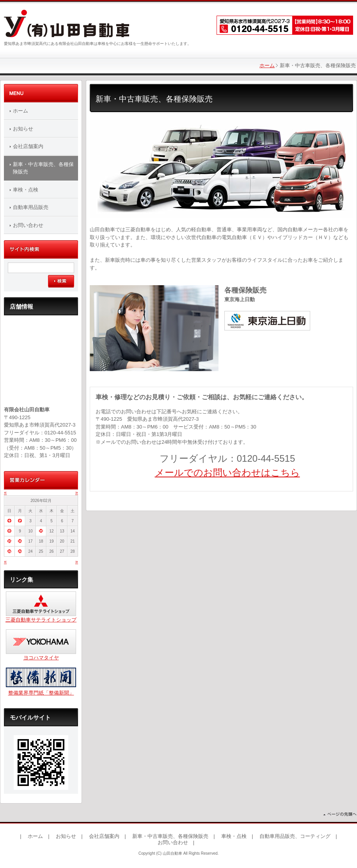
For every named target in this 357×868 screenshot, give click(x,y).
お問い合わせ (28, 225)
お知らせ (23, 129)
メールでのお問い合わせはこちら (227, 472)
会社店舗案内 (28, 146)
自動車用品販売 (31, 207)
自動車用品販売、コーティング (295, 836)
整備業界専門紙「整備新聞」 (41, 693)
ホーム (267, 65)
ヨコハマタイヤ (41, 658)
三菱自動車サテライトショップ (41, 620)
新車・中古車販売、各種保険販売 (43, 168)
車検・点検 (26, 190)
